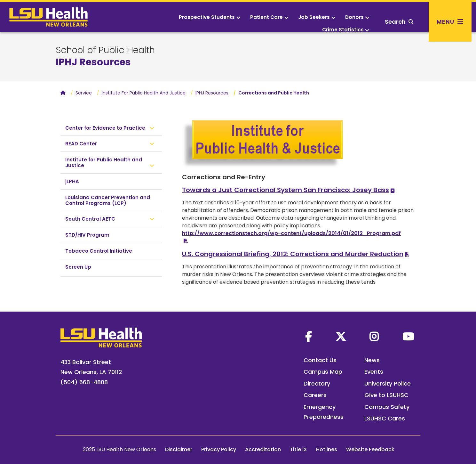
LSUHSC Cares (385, 418)
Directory (317, 383)
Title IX (298, 449)
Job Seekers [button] (317, 17)
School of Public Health (105, 50)
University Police (388, 383)
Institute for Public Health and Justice (104, 163)
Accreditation (263, 449)
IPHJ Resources (212, 93)
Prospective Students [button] (210, 17)
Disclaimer (179, 449)
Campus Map (323, 372)
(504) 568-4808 (84, 382)
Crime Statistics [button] (346, 30)
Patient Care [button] (269, 17)
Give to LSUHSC (386, 395)
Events (374, 372)
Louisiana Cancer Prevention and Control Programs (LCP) (108, 200)
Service (84, 93)
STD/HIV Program (87, 235)
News (372, 360)
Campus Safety (387, 407)
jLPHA (72, 181)
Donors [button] (357, 17)
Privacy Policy (219, 449)
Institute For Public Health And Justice (144, 93)
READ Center (81, 144)
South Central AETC (90, 219)
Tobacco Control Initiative (99, 251)
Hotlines (327, 449)
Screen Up (78, 267)
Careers (315, 395)
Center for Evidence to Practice (105, 128)
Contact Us (320, 360)
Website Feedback (370, 449)
